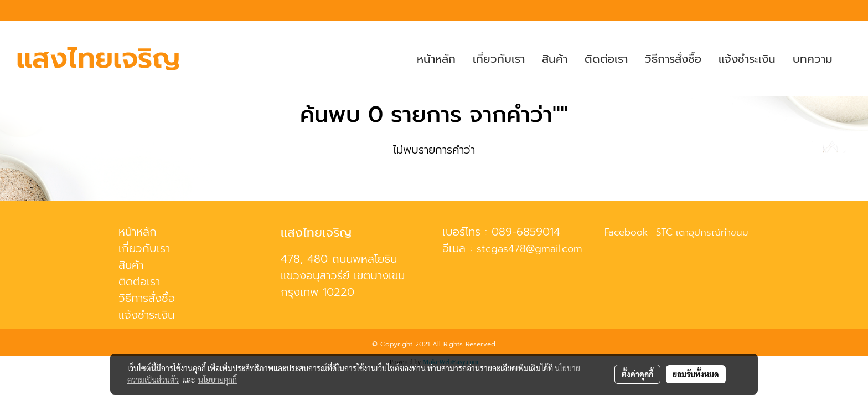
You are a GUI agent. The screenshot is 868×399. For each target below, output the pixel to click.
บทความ (813, 59)
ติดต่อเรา (606, 59)
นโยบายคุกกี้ (218, 380)
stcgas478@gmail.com (529, 249)
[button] (851, 59)
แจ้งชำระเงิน (747, 59)
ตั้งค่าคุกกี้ (637, 374)
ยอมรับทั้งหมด (696, 374)
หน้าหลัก (436, 59)
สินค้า (555, 59)
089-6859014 (526, 232)
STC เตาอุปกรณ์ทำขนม (702, 232)
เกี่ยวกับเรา (499, 59)
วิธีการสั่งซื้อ (673, 59)
